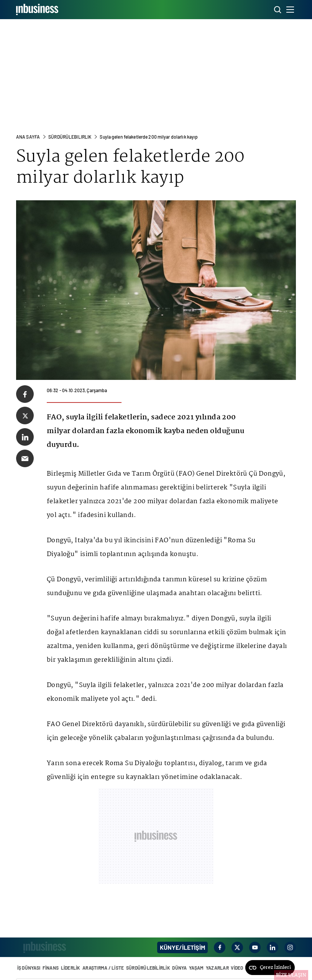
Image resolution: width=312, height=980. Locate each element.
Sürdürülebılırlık (70, 137)
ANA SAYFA (28, 137)
